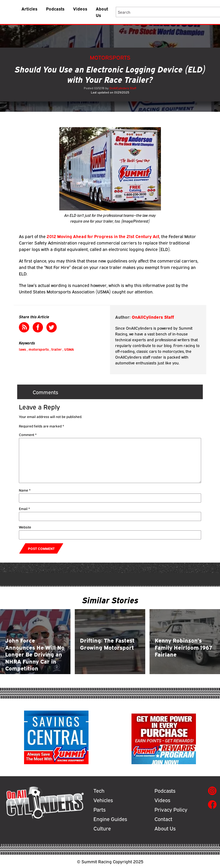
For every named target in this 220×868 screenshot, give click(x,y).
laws (22, 349)
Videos (80, 8)
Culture (102, 828)
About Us (102, 12)
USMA (69, 349)
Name (25, 490)
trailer (57, 349)
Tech (99, 790)
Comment (28, 435)
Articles (29, 8)
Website (25, 527)
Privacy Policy (171, 809)
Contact (163, 819)
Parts (99, 809)
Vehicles (103, 800)
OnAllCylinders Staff (123, 88)
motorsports (39, 349)
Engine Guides (110, 819)
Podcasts (55, 8)
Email (24, 509)
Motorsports (110, 57)
